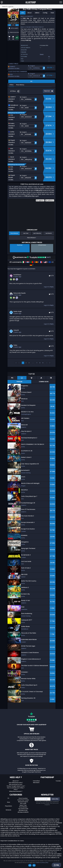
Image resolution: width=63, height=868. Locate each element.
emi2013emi (17, 275)
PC (8, 798)
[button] (37, 68)
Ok (30, 865)
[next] (17, 25)
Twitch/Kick (36, 781)
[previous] (9, 25)
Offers (11, 85)
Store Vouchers (23, 798)
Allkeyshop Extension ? (16, 791)
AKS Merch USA (23, 810)
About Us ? (16, 781)
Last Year (26, 233)
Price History (20, 85)
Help (56, 865)
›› (50, 363)
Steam (42, 54)
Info (23, 13)
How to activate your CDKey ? (16, 788)
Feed (52, 13)
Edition (37, 13)
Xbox (8, 802)
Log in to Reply (49, 287)
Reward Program (23, 802)
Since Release (14, 233)
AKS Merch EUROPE (23, 812)
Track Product (32, 238)
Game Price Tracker (23, 800)
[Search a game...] (32, 6)
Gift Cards (23, 803)
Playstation (8, 806)
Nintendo (8, 810)
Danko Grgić (18, 311)
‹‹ (16, 363)
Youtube (58, 781)
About (30, 13)
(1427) (39, 257)
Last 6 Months (37, 233)
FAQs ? (16, 790)
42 (51, 262)
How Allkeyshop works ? (16, 783)
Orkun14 (16, 330)
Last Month (49, 233)
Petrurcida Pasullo (20, 293)
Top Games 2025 (23, 809)
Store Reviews (23, 807)
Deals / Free (23, 805)
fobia (15, 345)
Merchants (36, 783)
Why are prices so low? (16, 784)
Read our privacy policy (42, 863)
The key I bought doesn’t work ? (16, 786)
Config (45, 13)
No (34, 865)
